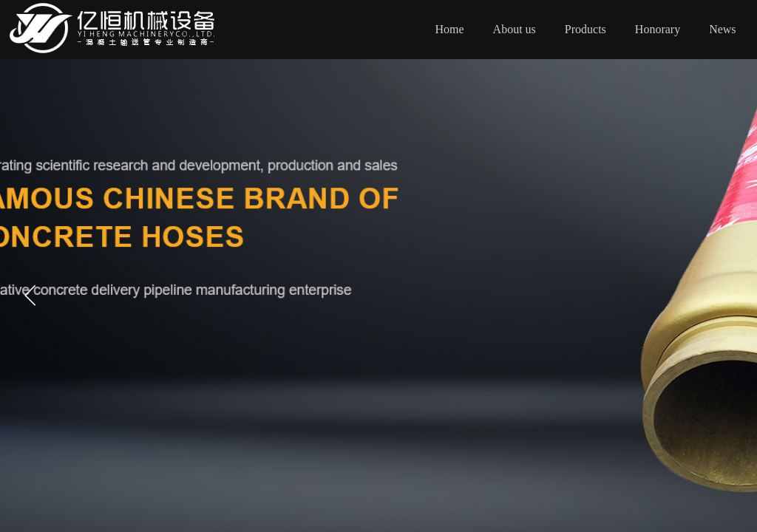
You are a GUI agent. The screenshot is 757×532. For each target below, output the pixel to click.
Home (450, 29)
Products (585, 29)
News (722, 29)
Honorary (658, 29)
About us (515, 29)
